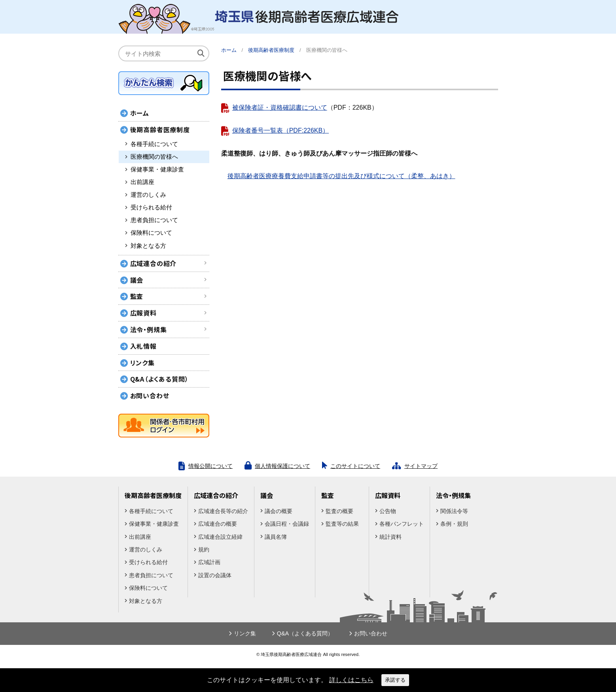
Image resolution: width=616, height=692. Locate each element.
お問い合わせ (150, 395)
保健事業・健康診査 (157, 169)
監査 (137, 296)
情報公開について (210, 466)
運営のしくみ (148, 195)
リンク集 (142, 363)
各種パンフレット (402, 524)
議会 (137, 280)
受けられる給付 (151, 207)
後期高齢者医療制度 (160, 129)
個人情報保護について (282, 466)
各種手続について (154, 144)
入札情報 (143, 346)
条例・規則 (454, 524)
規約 (204, 549)
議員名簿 (276, 537)
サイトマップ (421, 466)
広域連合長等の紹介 (223, 511)
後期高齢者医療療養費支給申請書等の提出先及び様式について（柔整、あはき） (341, 176)
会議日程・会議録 (287, 524)
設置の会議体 (215, 575)
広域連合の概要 (218, 524)
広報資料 (143, 313)
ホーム (229, 50)
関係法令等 (454, 511)
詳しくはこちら (351, 680)
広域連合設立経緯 (220, 537)
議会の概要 (279, 511)
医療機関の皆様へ (154, 157)
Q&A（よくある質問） (159, 379)
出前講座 (142, 182)
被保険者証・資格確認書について (280, 107)
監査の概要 (339, 511)
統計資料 (390, 537)
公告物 (388, 511)
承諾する (395, 680)
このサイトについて (355, 466)
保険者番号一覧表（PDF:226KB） (281, 130)
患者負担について (154, 220)
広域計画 (209, 562)
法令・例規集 (149, 329)
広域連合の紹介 (154, 263)
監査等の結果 (342, 524)
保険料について (151, 233)
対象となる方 (148, 246)
